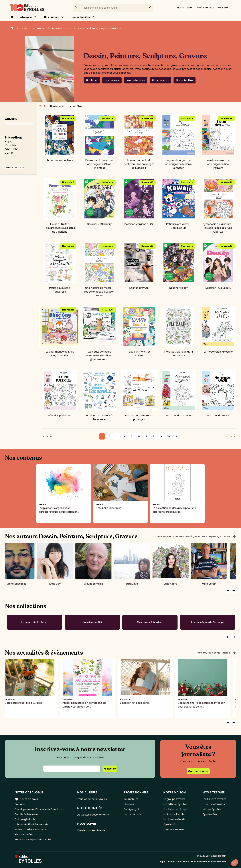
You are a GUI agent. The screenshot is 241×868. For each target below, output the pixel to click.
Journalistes (131, 799)
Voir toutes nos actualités (217, 653)
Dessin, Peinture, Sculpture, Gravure (100, 28)
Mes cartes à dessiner (150, 622)
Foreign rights (132, 809)
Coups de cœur (27, 799)
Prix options (14, 138)
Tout (42, 106)
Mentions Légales (174, 829)
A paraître (76, 106)
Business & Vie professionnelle (33, 840)
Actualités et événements (93, 815)
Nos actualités (81, 17)
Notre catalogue (21, 17)
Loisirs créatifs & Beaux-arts (54, 28)
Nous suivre (224, 8)
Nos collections (136, 80)
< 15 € (8, 142)
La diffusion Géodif (174, 819)
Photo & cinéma (24, 834)
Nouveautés (57, 106)
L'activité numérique (175, 809)
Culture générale (25, 819)
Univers (25, 28)
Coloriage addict (92, 622)
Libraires (129, 804)
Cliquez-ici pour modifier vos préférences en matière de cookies (192, 861)
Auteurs (11, 119)
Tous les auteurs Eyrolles (92, 799)
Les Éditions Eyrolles (175, 804)
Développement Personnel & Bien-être (39, 809)
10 (169, 437)
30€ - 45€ (11, 149)
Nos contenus (160, 80)
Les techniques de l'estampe (208, 622)
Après (229, 437)
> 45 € (9, 153)
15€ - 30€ (11, 146)
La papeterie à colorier (35, 622)
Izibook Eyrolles (212, 809)
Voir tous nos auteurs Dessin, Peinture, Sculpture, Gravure (197, 536)
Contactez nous (198, 771)
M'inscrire (110, 769)
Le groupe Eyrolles (174, 799)
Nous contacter (133, 814)
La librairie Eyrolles (174, 814)
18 (176, 437)
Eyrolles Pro (170, 824)
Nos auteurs (52, 17)
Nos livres (92, 80)
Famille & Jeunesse (26, 814)
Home (12, 28)
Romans (20, 804)
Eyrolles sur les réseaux (91, 830)
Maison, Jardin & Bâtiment (30, 829)
